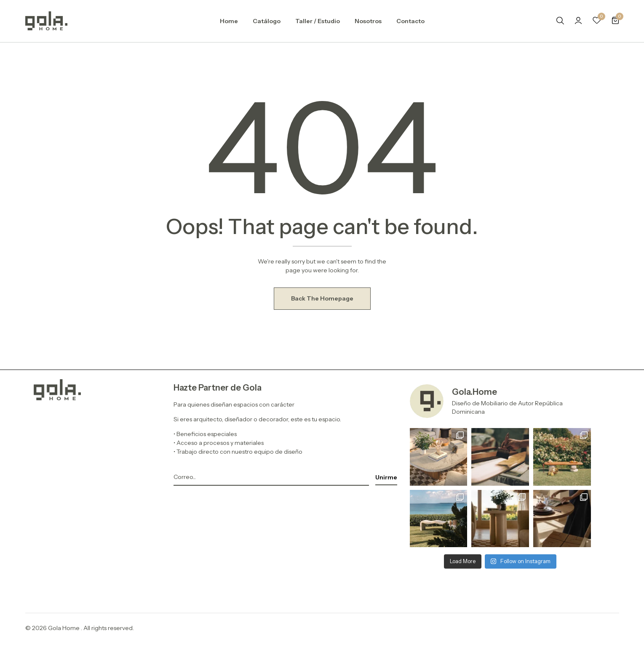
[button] (615, 21)
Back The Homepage (322, 298)
